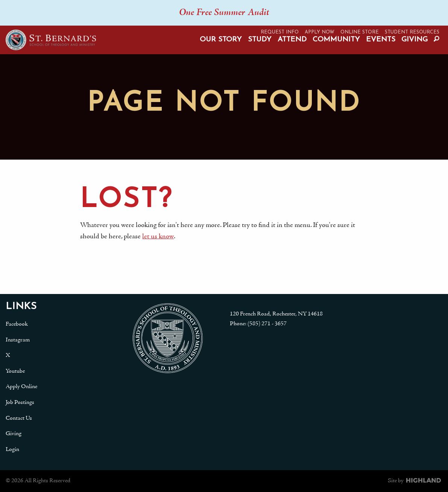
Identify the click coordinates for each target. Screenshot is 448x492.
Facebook (17, 324)
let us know (158, 237)
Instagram (18, 340)
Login (12, 449)
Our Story (221, 40)
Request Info (280, 32)
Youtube (15, 371)
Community (336, 40)
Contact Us (19, 418)
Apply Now (320, 32)
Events (381, 40)
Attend (292, 40)
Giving (415, 40)
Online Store (360, 32)
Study (260, 40)
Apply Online (21, 387)
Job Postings (20, 402)
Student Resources (412, 32)
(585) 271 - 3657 (267, 324)
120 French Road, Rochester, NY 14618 (276, 314)
